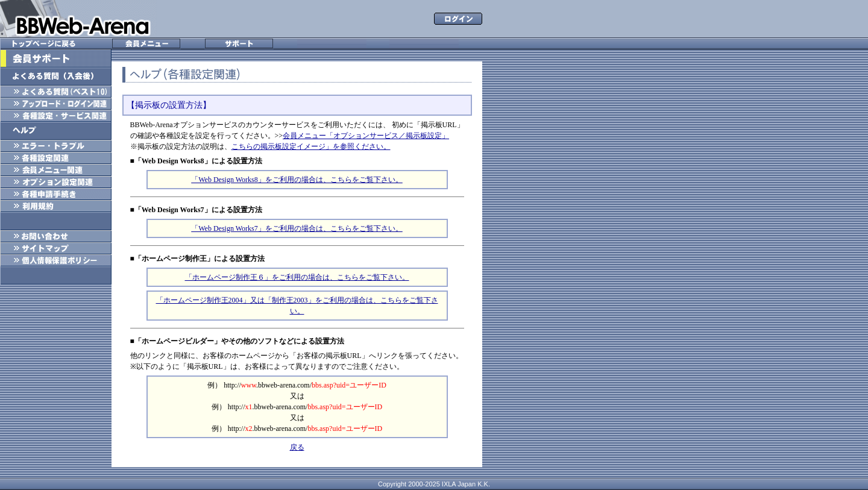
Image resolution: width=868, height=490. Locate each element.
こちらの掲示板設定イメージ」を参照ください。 (311, 146)
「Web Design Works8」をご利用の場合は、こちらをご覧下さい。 (297, 180)
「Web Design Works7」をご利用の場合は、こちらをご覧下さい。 (297, 228)
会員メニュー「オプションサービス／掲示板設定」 (366, 136)
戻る (297, 447)
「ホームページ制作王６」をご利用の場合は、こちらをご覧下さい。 (297, 277)
